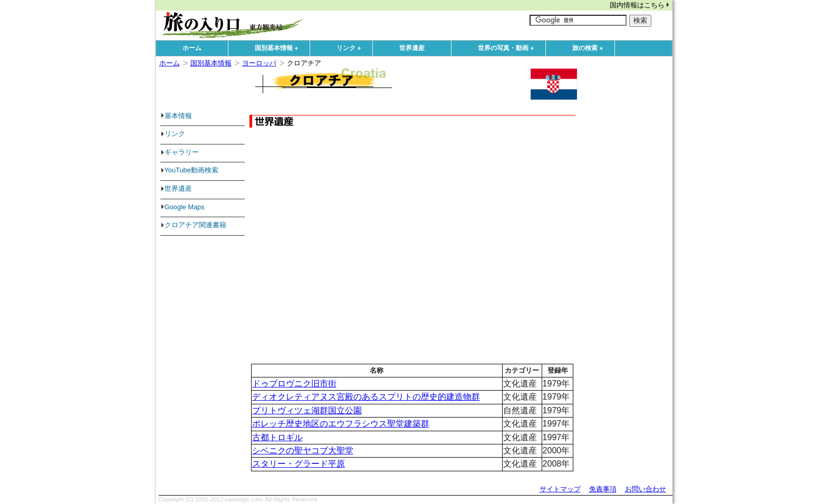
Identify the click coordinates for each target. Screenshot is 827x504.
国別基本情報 (279, 49)
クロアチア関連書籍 (195, 225)
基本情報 (178, 116)
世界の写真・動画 (508, 49)
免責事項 (603, 489)
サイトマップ (560, 489)
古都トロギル (277, 437)
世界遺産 (412, 48)
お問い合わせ (646, 489)
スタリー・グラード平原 (299, 464)
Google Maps (185, 207)
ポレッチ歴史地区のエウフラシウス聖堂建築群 (341, 424)
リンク (351, 49)
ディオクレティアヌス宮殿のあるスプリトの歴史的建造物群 (366, 397)
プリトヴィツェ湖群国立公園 (307, 410)
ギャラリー (182, 152)
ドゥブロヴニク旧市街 (294, 384)
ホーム (192, 48)
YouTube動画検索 (191, 170)
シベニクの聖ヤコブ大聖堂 (303, 450)
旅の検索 (590, 49)
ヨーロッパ (259, 63)
